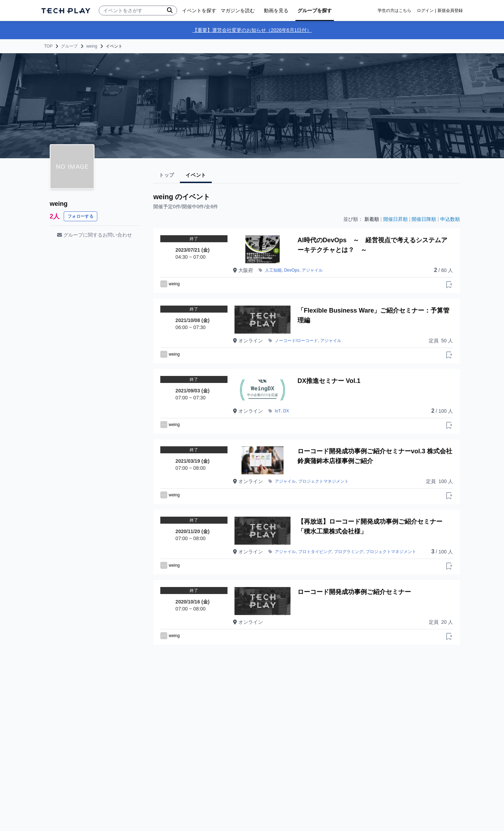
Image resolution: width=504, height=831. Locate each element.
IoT (278, 411)
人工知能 (273, 270)
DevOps (292, 270)
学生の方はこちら (394, 11)
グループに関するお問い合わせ (94, 235)
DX (286, 411)
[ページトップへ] (66, 11)
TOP (48, 46)
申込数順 (450, 219)
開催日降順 (424, 219)
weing (92, 46)
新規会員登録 (450, 11)
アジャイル (312, 270)
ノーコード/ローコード (296, 341)
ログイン (425, 11)
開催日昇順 (395, 219)
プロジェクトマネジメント (323, 481)
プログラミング (349, 552)
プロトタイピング (315, 552)
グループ (69, 46)
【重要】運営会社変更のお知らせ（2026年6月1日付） (252, 30)
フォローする (80, 216)
